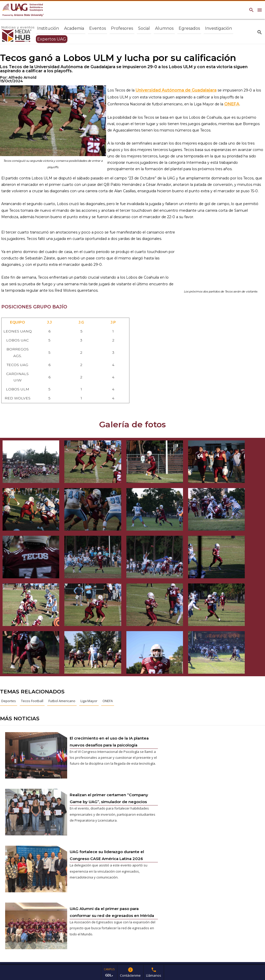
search (260, 32)
